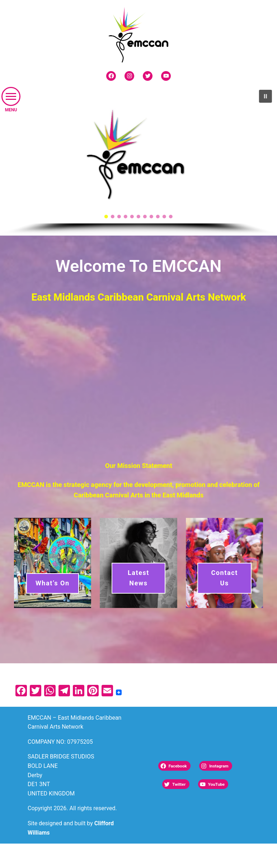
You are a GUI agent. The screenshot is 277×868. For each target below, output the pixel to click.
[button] (11, 96)
